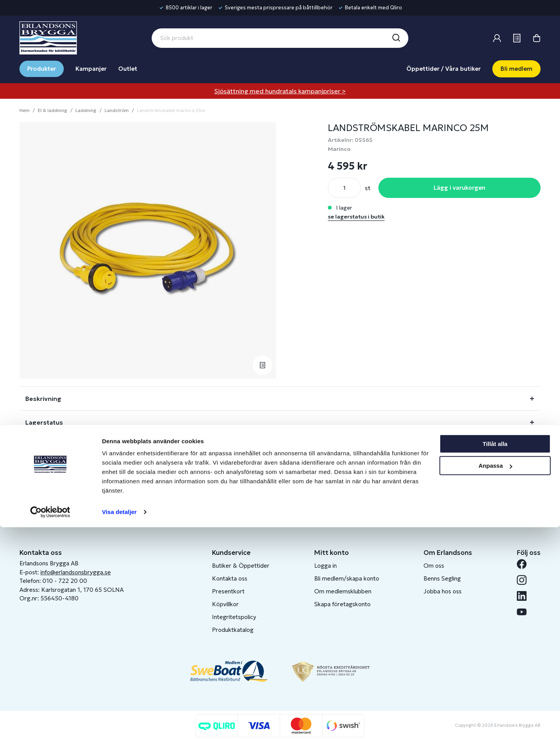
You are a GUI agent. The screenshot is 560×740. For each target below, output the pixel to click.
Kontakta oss (230, 578)
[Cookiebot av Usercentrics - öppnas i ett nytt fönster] (50, 725)
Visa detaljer (119, 725)
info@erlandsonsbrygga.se (76, 572)
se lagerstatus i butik (356, 217)
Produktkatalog (233, 630)
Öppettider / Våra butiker (444, 69)
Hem (24, 110)
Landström (117, 110)
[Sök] (396, 38)
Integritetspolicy (234, 617)
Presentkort (228, 591)
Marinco (339, 149)
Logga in (325, 566)
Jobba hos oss (443, 591)
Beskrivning (43, 399)
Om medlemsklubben (343, 591)
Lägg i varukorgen (459, 188)
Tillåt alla (495, 657)
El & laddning (52, 110)
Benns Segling (442, 578)
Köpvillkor (225, 604)
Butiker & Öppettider (241, 566)
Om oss (434, 566)
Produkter (42, 69)
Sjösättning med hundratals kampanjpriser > (280, 91)
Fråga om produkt (54, 446)
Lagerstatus (44, 422)
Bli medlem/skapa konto (347, 578)
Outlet (128, 69)
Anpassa (495, 678)
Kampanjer (91, 69)
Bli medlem (516, 69)
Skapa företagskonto (342, 604)
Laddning (86, 110)
